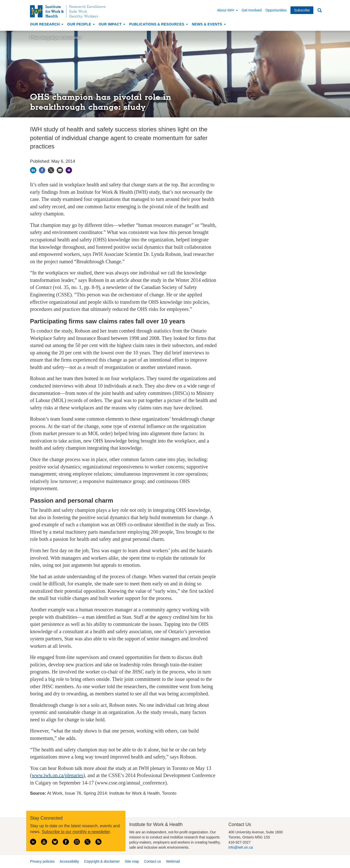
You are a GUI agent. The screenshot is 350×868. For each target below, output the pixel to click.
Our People (81, 24)
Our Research (47, 24)
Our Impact (112, 24)
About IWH (227, 10)
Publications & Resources (158, 24)
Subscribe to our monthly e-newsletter (76, 832)
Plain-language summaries (56, 38)
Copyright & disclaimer (102, 861)
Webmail (173, 861)
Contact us (152, 861)
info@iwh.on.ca (241, 847)
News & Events (209, 24)
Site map (132, 861)
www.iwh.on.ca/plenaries (58, 775)
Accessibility (69, 861)
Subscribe (302, 10)
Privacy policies (42, 861)
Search (319, 11)
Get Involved (252, 10)
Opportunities (276, 10)
